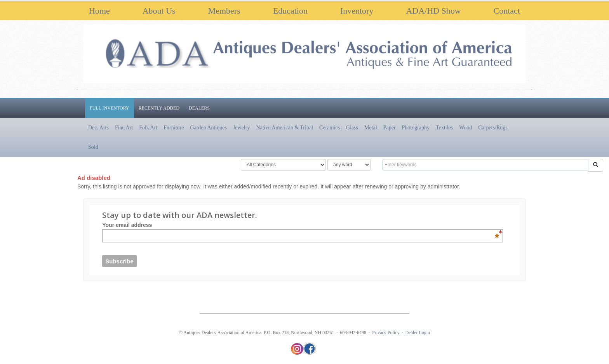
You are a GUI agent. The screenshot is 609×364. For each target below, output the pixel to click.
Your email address (301, 225)
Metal (371, 128)
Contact (507, 11)
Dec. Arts (98, 128)
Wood (465, 128)
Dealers (199, 108)
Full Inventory (110, 108)
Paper (390, 128)
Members (224, 11)
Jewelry (242, 128)
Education (290, 11)
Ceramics (330, 128)
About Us (159, 11)
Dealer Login (418, 333)
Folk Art (148, 128)
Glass (352, 128)
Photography (416, 128)
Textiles (444, 128)
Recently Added (159, 108)
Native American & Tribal (284, 128)
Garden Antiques (208, 128)
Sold (93, 147)
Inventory (357, 11)
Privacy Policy (386, 333)
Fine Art (124, 128)
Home (99, 11)
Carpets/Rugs (493, 128)
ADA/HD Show (433, 11)
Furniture (174, 128)
